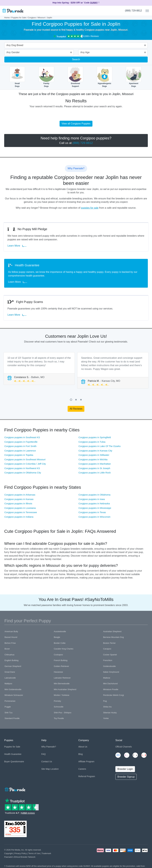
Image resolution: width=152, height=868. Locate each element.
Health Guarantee (13, 754)
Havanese (58, 672)
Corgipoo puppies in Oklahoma (94, 495)
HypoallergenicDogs (105, 77)
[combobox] (75, 46)
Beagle (57, 637)
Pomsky (57, 701)
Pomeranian (10, 701)
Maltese (107, 678)
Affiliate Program (86, 762)
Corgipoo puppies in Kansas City (95, 451)
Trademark (46, 853)
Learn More (18, 246)
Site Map (46, 769)
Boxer (7, 649)
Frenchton (108, 660)
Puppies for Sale (19, 18)
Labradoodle (10, 678)
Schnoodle (59, 707)
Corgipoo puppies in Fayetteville (21, 442)
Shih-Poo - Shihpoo (63, 713)
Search (76, 59)
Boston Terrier (109, 643)
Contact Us (47, 762)
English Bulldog (11, 660)
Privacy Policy (20, 853)
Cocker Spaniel (110, 655)
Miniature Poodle (111, 689)
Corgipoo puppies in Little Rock (95, 473)
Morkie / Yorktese (62, 695)
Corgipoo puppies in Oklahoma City (23, 473)
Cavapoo (107, 649)
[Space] (15, 789)
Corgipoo (32, 18)
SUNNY (94, 3)
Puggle (8, 707)
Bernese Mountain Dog (113, 637)
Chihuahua (9, 655)
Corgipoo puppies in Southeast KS (22, 437)
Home (7, 18)
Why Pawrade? (49, 747)
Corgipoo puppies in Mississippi (95, 508)
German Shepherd (13, 666)
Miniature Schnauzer (14, 695)
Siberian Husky (110, 713)
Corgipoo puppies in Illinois (18, 503)
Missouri (41, 18)
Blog (80, 754)
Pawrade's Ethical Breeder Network (20, 857)
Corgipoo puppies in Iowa (92, 499)
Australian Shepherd (112, 631)
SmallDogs (17, 77)
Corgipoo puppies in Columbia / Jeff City (25, 464)
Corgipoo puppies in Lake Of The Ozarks (100, 446)
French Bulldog (61, 660)
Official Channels (124, 747)
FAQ (43, 754)
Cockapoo (58, 655)
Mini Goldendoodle (13, 689)
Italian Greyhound (111, 672)
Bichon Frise (10, 643)
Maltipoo (8, 684)
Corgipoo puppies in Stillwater (94, 455)
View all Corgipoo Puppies (76, 124)
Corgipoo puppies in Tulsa (92, 442)
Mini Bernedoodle (62, 684)
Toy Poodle (59, 718)
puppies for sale (90, 208)
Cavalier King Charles (64, 649)
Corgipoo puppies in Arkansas (20, 495)
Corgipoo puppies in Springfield (95, 437)
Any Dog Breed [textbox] (15, 45)
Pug (105, 701)
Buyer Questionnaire (14, 762)
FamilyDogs (46, 77)
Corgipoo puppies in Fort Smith (20, 446)
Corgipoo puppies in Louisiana (20, 508)
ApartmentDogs (134, 77)
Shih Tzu (8, 713)
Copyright (8, 853)
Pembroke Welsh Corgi (113, 695)
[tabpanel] (39, 369)
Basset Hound (11, 637)
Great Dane (10, 672)
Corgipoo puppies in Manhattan (95, 464)
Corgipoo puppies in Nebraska (94, 503)
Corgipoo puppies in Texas (92, 512)
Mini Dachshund (110, 684)
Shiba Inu (107, 707)
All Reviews (76, 409)
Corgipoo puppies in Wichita (93, 459)
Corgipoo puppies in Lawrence (20, 451)
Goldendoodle (109, 666)
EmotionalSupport (75, 77)
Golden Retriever (61, 666)
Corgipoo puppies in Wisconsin (94, 517)
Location (55, 769)
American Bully (11, 631)
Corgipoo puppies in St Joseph (94, 468)
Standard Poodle (12, 718)
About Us (83, 747)
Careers (82, 769)
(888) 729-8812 (133, 11)
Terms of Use (34, 853)
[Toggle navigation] (146, 11)
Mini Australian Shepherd (65, 689)
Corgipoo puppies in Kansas (19, 499)
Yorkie (106, 718)
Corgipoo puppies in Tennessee (21, 512)
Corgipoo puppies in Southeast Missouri (25, 459)
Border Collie (60, 643)
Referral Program (87, 776)
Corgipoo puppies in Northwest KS (22, 468)
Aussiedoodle (60, 631)
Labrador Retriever (62, 678)
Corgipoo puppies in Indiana (19, 517)
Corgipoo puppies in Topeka (19, 455)
